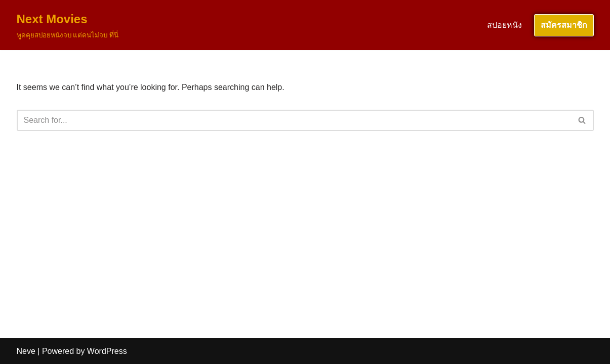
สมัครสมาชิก (564, 25)
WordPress (107, 351)
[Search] (294, 120)
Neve (26, 351)
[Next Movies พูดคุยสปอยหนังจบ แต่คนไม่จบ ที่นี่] (68, 25)
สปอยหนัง (504, 25)
